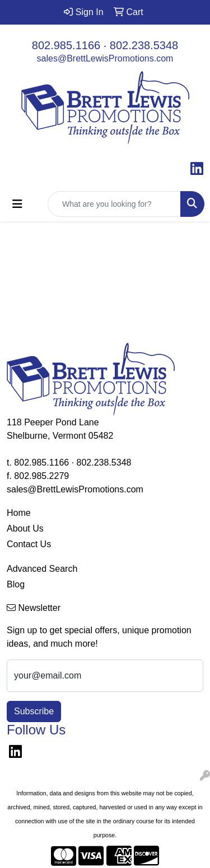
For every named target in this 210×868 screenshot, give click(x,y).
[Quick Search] (114, 204)
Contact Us (29, 544)
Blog (16, 584)
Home (19, 513)
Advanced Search (42, 569)
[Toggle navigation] (17, 204)
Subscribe (34, 711)
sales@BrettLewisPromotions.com (105, 58)
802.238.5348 (144, 45)
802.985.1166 (66, 45)
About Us (25, 528)
